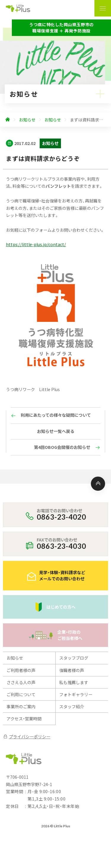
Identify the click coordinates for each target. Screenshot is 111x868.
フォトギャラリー (76, 694)
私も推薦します (74, 682)
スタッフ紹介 (72, 706)
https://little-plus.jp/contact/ (36, 244)
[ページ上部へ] (98, 484)
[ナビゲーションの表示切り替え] (103, 8)
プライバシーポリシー (27, 737)
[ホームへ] (8, 120)
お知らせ (15, 658)
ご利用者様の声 (21, 670)
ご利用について (21, 694)
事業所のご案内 (21, 706)
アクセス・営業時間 (24, 719)
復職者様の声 (72, 670)
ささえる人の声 (21, 682)
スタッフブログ (74, 658)
